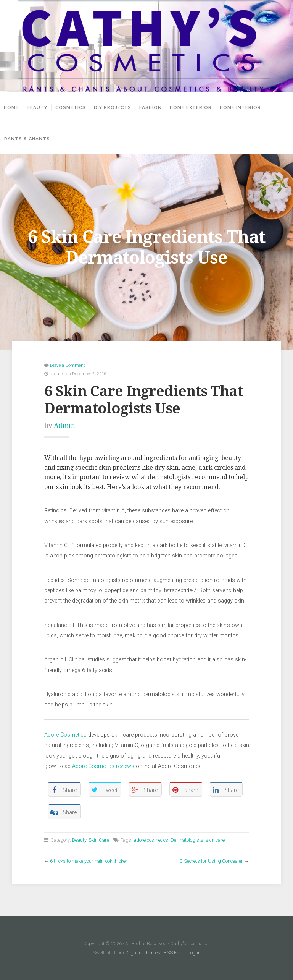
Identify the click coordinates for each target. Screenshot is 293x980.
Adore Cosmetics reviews (103, 766)
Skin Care (99, 840)
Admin (64, 426)
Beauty (37, 107)
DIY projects (113, 107)
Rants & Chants (27, 139)
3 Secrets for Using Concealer (212, 861)
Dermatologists (187, 840)
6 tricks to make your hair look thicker (89, 861)
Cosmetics (71, 107)
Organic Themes (143, 953)
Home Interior (240, 107)
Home (11, 107)
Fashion (151, 107)
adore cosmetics (151, 840)
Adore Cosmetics (65, 735)
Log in (194, 953)
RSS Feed (174, 953)
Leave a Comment (68, 365)
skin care (215, 840)
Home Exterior (191, 107)
